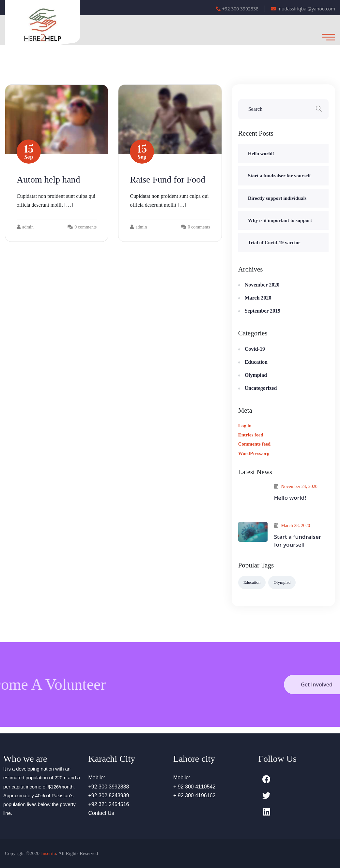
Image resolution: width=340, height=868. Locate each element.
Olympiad (256, 375)
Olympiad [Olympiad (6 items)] (282, 582)
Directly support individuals (277, 198)
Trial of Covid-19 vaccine (274, 243)
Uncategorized (261, 388)
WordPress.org (254, 453)
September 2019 (263, 311)
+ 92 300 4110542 (194, 787)
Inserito (49, 853)
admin (25, 227)
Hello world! (261, 154)
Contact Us (101, 813)
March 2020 (258, 298)
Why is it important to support (280, 220)
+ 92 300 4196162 (194, 795)
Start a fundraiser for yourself (279, 176)
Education (256, 362)
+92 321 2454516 (109, 804)
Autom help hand (48, 179)
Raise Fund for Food (168, 179)
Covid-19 (255, 349)
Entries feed (251, 435)
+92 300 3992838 (237, 9)
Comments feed (255, 444)
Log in (245, 426)
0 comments (85, 227)
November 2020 (262, 285)
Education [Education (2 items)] (252, 582)
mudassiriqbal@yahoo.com (303, 9)
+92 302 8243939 (109, 795)
